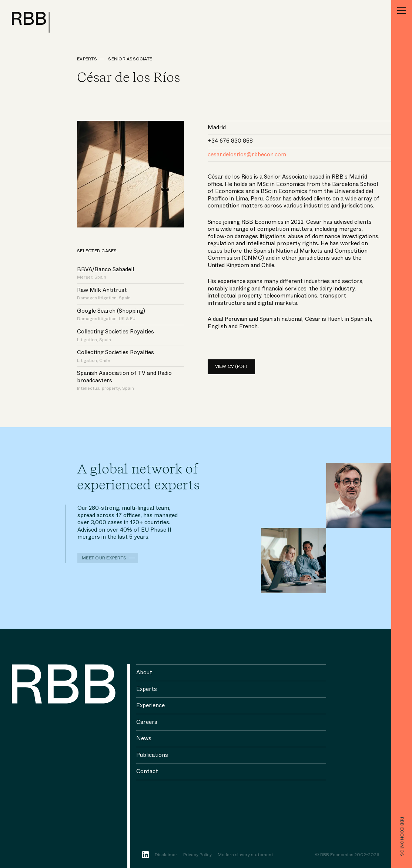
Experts (87, 59)
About (144, 672)
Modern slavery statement (245, 855)
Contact (147, 771)
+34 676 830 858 (230, 141)
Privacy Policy (197, 855)
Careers (147, 722)
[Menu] (402, 10)
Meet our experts (104, 558)
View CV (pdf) (231, 366)
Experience (150, 705)
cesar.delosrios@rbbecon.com (247, 154)
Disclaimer (166, 855)
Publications (152, 755)
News (144, 738)
